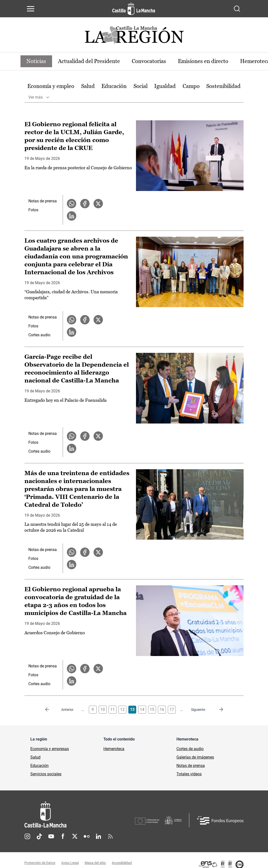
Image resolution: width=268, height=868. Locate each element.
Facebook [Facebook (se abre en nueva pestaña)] (63, 836)
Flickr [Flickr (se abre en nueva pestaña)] (87, 836)
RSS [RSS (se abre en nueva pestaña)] (110, 836)
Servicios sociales (46, 774)
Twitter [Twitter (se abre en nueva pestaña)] (75, 836)
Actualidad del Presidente (89, 61)
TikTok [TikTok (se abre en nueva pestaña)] (39, 836)
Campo (191, 86)
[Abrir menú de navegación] (31, 9)
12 (122, 709)
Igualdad (165, 86)
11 (113, 709)
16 (162, 709)
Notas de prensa (43, 201)
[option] (51, 86)
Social (141, 86)
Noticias (36, 61)
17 (172, 709)
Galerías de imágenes (195, 757)
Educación (114, 86)
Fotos (33, 210)
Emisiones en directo (203, 61)
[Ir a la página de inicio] (134, 9)
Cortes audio (39, 335)
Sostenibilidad (223, 86)
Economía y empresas (50, 749)
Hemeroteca (114, 749)
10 (103, 709)
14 (142, 709)
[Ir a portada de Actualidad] (134, 36)
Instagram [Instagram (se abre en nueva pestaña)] (27, 836)
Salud (88, 86)
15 (152, 709)
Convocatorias (149, 61)
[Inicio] (80, 815)
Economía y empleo (51, 86)
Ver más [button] (36, 97)
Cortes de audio (190, 749)
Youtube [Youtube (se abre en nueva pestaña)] (51, 836)
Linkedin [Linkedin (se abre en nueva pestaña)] (98, 836)
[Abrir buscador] (237, 9)
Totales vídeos (189, 774)
